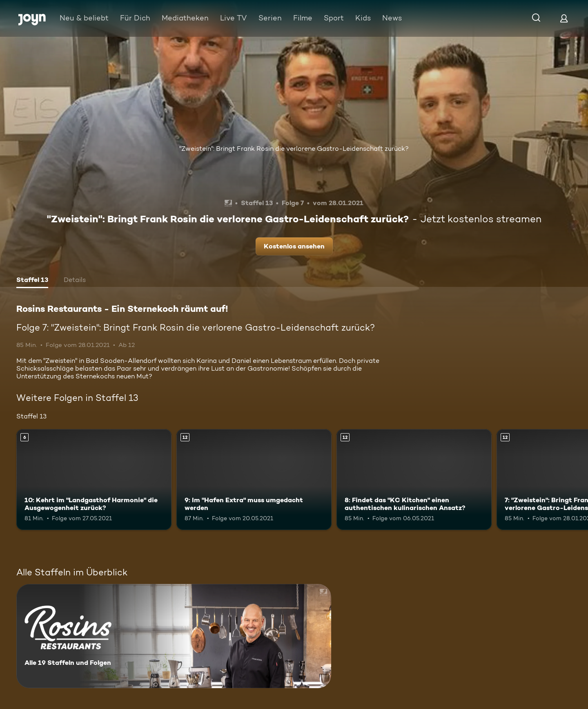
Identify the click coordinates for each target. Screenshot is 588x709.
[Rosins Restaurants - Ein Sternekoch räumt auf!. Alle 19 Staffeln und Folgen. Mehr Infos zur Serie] (174, 636)
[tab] (32, 281)
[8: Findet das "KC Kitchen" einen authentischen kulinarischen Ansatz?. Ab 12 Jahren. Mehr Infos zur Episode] (414, 480)
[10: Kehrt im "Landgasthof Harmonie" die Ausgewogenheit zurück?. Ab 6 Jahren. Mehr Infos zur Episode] (94, 480)
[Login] (564, 18)
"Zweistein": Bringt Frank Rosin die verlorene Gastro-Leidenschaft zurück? (294, 149)
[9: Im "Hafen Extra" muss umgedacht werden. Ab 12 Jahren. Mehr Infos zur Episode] (254, 480)
